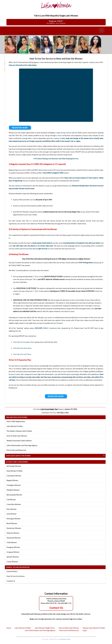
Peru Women (12, 509)
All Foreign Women (14, 466)
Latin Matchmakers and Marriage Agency (22, 445)
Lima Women (12, 514)
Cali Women (11, 499)
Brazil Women (12, 523)
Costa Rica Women (14, 504)
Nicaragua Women (14, 518)
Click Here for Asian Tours (22, 348)
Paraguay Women (13, 547)
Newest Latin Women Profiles (94, 628)
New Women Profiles (15, 471)
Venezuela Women (14, 538)
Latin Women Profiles (15, 426)
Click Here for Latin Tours (22, 354)
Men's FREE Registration (16, 421)
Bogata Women (12, 480)
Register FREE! (56, 22)
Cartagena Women (14, 485)
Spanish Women (13, 557)
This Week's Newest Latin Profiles (19, 431)
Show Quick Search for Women (18, 456)
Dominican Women (14, 528)
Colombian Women (14, 476)
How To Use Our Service (16, 576)
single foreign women (64, 133)
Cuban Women (12, 562)
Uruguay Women (13, 552)
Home (9, 628)
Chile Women (12, 542)
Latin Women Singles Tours (45, 628)
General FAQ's (12, 571)
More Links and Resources (16, 450)
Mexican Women (13, 533)
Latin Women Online (65, 639)
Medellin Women (13, 490)
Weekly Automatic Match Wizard (19, 441)
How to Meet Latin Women (69, 628)
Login (85, 630)
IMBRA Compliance (50, 328)
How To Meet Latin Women (17, 436)
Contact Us (11, 581)
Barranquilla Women (14, 495)
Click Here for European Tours (24, 342)
